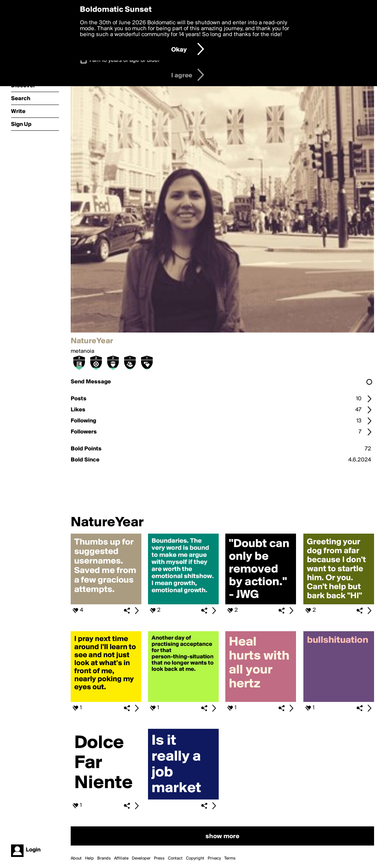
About (76, 858)
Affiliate (121, 858)
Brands (104, 858)
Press (159, 858)
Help (89, 858)
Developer (141, 858)
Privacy (214, 858)
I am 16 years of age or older (125, 60)
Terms (230, 858)
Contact (175, 858)
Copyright (195, 858)
